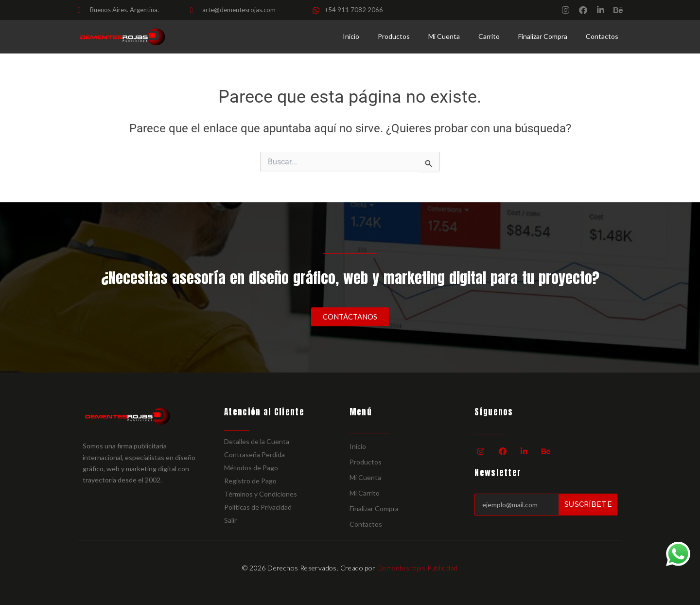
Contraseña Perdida (254, 454)
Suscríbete (588, 504)
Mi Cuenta (444, 36)
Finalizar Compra (543, 36)
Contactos (602, 36)
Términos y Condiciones (261, 494)
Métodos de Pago (251, 468)
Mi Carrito (365, 493)
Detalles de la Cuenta (257, 441)
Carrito (489, 36)
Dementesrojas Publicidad (418, 568)
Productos (394, 36)
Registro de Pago (250, 481)
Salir (230, 520)
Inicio (351, 36)
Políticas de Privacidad (258, 507)
